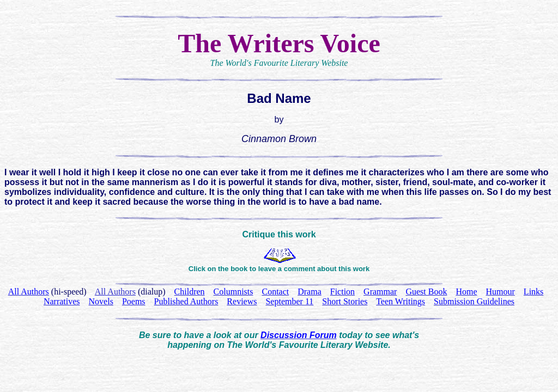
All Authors (115, 292)
